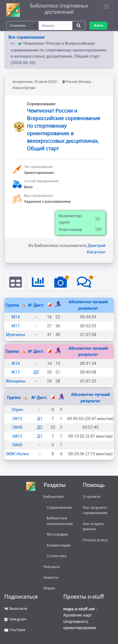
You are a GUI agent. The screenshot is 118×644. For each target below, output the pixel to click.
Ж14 (15, 363)
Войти (98, 25)
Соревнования (59, 508)
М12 (17, 436)
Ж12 (17, 419)
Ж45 (17, 427)
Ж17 (15, 372)
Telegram (16, 619)
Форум (49, 588)
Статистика (57, 556)
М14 (16, 317)
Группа (13, 305)
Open (17, 410)
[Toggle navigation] (107, 6)
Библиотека (54, 497)
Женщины (16, 381)
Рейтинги (52, 567)
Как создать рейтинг (93, 527)
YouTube (15, 630)
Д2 (36, 372)
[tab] (16, 282)
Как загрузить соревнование (95, 510)
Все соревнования (26, 37)
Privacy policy (95, 540)
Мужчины (16, 335)
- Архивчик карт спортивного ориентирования (80, 619)
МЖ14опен (17, 454)
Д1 (40, 419)
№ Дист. (36, 305)
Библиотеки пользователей (60, 521)
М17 (16, 326)
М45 (17, 445)
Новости (51, 577)
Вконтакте (16, 609)
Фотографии (57, 534)
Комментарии (59, 545)
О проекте (91, 497)
